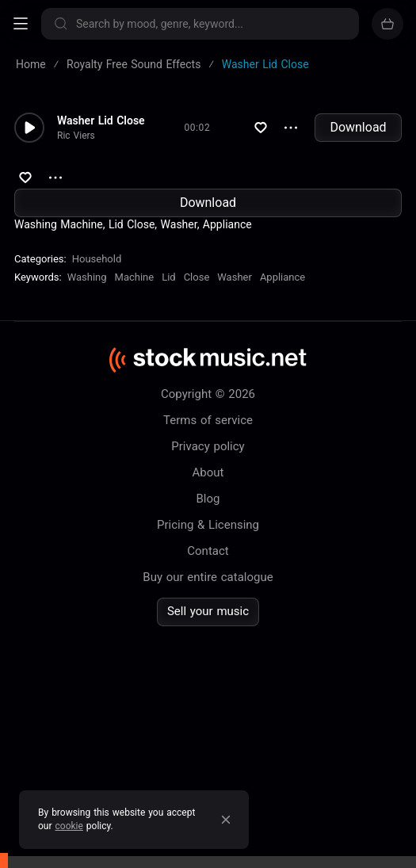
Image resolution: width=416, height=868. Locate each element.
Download (358, 127)
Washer (235, 277)
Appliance (282, 277)
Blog (208, 499)
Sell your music (208, 611)
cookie (69, 826)
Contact (208, 551)
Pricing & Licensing (208, 525)
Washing (87, 277)
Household (97, 259)
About (208, 472)
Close (197, 277)
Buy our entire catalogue (208, 577)
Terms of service (208, 420)
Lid (169, 277)
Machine (135, 277)
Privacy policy (208, 446)
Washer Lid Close (101, 120)
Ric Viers (76, 136)
